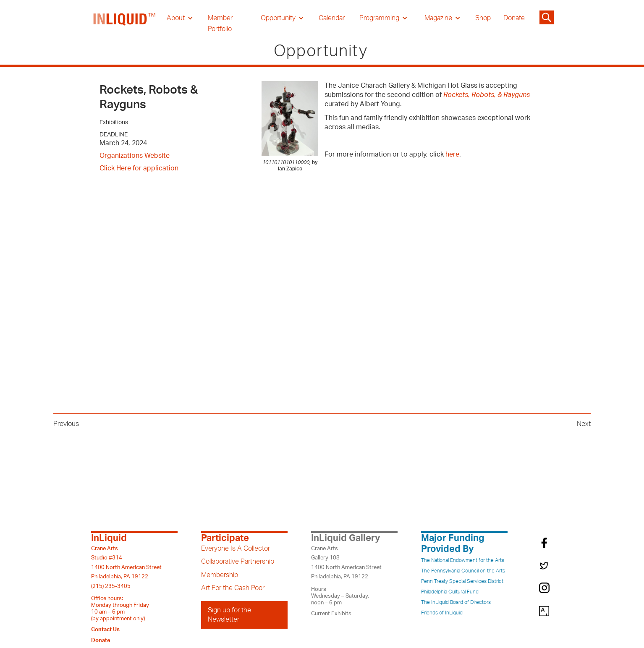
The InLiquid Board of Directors (456, 602)
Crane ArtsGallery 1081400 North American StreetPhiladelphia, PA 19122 (346, 563)
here (452, 154)
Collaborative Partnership (238, 562)
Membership (220, 575)
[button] (180, 18)
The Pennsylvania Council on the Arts (463, 571)
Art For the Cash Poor (233, 588)
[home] (125, 24)
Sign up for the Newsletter (229, 615)
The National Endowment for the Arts (463, 560)
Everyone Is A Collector (236, 549)
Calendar (332, 18)
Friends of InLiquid (442, 613)
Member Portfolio (220, 24)
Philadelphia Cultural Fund (450, 592)
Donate (514, 18)
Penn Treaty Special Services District (462, 581)
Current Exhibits (331, 614)
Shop (483, 18)
